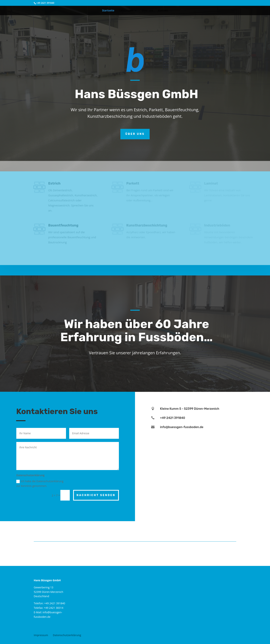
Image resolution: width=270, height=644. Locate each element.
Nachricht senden (96, 495)
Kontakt (163, 11)
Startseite (108, 11)
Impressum (41, 635)
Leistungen (126, 11)
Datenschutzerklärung (67, 635)
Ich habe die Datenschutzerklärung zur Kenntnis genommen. (40, 484)
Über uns (147, 11)
